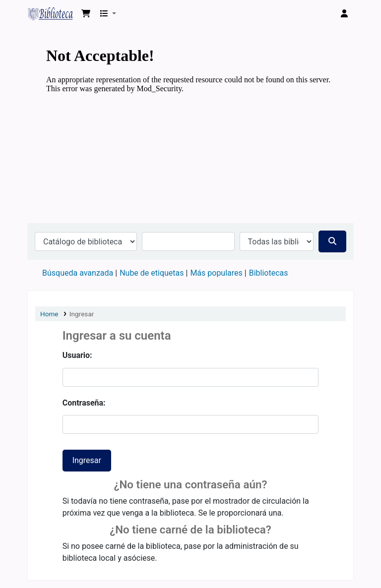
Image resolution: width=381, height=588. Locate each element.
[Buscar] (332, 241)
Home (49, 314)
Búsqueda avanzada (78, 273)
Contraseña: (84, 403)
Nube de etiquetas (152, 273)
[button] (86, 14)
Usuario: (77, 355)
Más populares (216, 273)
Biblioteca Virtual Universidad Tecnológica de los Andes (53, 14)
